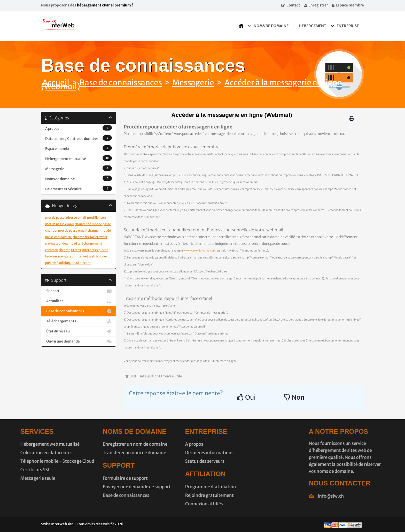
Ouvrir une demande (79, 341)
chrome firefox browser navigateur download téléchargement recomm (76, 243)
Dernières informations (185, 453)
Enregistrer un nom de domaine (111, 444)
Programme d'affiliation (186, 487)
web (92, 256)
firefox (76, 250)
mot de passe (55, 218)
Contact (293, 5)
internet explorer (95, 250)
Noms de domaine (271, 26)
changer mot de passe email (66, 230)
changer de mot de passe (93, 224)
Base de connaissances (121, 82)
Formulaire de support (101, 478)
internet (82, 256)
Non (294, 397)
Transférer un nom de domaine (110, 453)
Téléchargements (79, 321)
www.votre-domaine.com (200, 251)
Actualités (79, 301)
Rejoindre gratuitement (185, 495)
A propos (170, 444)
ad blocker (83, 263)
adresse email (76, 218)
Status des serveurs (181, 461)
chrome (64, 250)
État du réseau (79, 331)
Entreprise (348, 26)
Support (79, 291)
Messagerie (193, 82)
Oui (247, 397)
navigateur (66, 256)
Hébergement (313, 26)
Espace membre (350, 5)
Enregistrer (318, 5)
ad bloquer (67, 263)
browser (51, 256)
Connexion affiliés (180, 504)
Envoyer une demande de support (112, 487)
